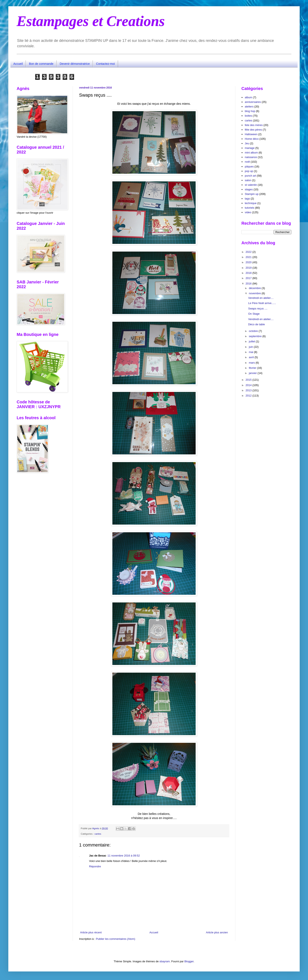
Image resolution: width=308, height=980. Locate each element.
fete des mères (254, 125)
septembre (256, 336)
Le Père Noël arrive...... (262, 303)
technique (251, 203)
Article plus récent (91, 932)
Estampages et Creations (91, 21)
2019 (249, 268)
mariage (250, 148)
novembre (255, 293)
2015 (249, 380)
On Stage (254, 314)
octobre (254, 331)
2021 (249, 257)
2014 (249, 385)
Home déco (252, 139)
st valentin (251, 185)
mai (251, 352)
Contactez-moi (105, 64)
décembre (255, 288)
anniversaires (253, 102)
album (248, 97)
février (253, 368)
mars (252, 363)
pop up (249, 171)
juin (251, 347)
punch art (250, 176)
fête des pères (253, 130)
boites (248, 116)
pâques (249, 166)
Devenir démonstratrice (75, 64)
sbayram (165, 961)
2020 (249, 262)
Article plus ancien (217, 932)
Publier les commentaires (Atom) (116, 939)
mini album (251, 153)
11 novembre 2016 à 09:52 (124, 856)
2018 (249, 273)
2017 (249, 278)
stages (249, 189)
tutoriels (250, 208)
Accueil (18, 64)
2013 (249, 390)
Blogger (189, 961)
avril (252, 357)
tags (247, 199)
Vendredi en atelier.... (261, 298)
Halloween (251, 134)
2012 (249, 396)
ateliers (249, 107)
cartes (98, 834)
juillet (252, 341)
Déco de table (256, 324)
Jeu (247, 143)
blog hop (250, 111)
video (248, 212)
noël (247, 162)
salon (248, 180)
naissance (251, 157)
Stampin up (252, 194)
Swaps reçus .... (258, 309)
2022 (249, 252)
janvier (253, 373)
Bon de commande (41, 64)
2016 (249, 284)
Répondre (95, 866)
